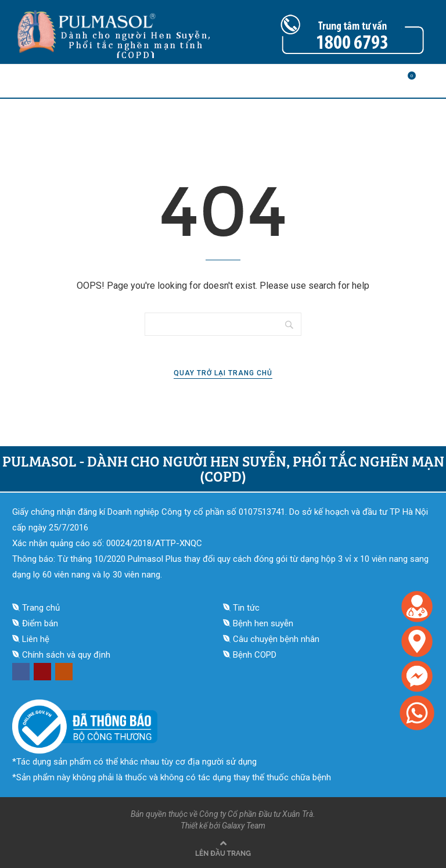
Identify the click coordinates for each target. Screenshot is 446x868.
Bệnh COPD (255, 655)
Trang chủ (41, 608)
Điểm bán (40, 623)
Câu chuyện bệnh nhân (276, 639)
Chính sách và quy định (66, 655)
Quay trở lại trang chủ (223, 373)
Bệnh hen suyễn (263, 623)
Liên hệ (36, 639)
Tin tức (246, 608)
